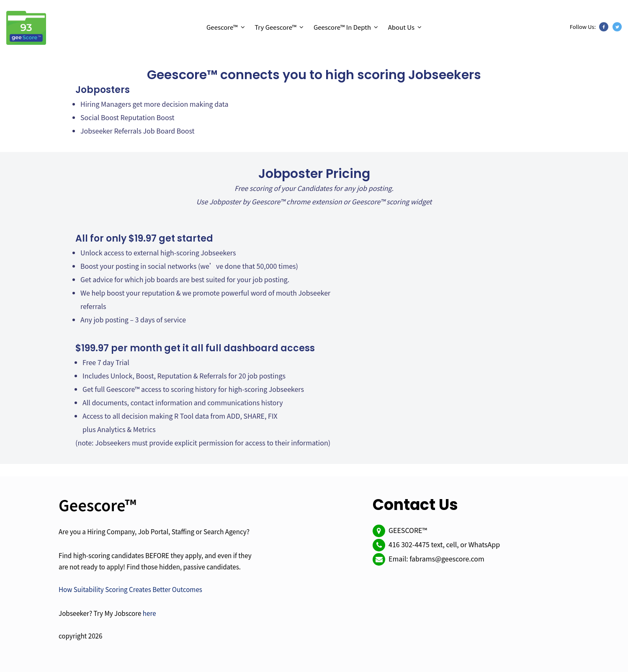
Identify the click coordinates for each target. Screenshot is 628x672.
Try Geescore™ (275, 27)
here (149, 613)
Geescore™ (222, 27)
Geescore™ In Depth (342, 27)
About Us (401, 27)
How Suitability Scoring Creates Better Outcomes (130, 589)
